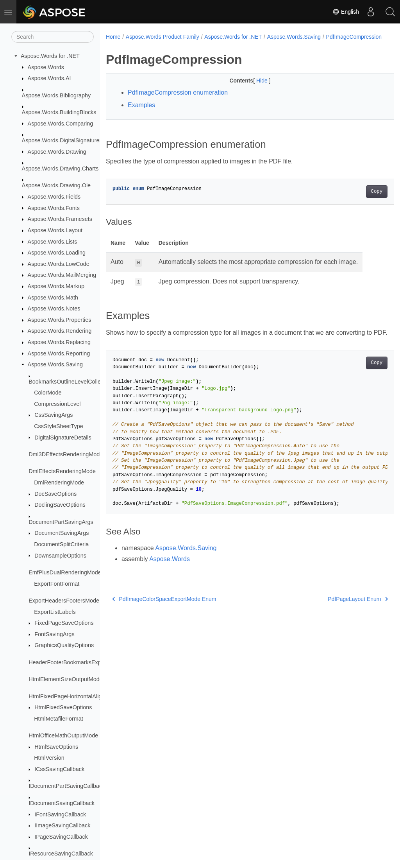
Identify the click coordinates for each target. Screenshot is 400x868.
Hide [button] (253, 89)
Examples (141, 113)
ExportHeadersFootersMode (64, 601)
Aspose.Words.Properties (60, 320)
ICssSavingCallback (59, 769)
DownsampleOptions (60, 556)
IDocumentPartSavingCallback (67, 786)
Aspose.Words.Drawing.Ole (56, 185)
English (346, 12)
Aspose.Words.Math (53, 298)
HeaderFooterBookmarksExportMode (75, 662)
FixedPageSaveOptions (64, 623)
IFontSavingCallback (60, 814)
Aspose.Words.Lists (53, 242)
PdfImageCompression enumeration (178, 101)
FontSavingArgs (54, 634)
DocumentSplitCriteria (61, 544)
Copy (356, 200)
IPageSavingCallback (61, 837)
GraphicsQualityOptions (64, 645)
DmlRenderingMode (59, 482)
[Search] (53, 37)
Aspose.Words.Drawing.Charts (60, 169)
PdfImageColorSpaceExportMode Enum (164, 617)
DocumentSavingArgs (62, 533)
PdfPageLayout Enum (338, 617)
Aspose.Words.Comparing (61, 124)
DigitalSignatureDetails (63, 438)
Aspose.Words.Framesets (60, 219)
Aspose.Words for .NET (50, 56)
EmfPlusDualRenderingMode (65, 572)
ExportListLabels (55, 612)
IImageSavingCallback (62, 825)
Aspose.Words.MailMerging (62, 275)
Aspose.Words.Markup (56, 286)
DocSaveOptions (55, 494)
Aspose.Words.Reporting (59, 353)
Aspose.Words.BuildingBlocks (59, 112)
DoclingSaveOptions (60, 505)
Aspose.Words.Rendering (60, 331)
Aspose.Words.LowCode (59, 264)
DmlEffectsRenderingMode (62, 471)
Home (113, 37)
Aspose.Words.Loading (57, 253)
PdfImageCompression (139, 45)
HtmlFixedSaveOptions (63, 707)
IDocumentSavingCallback (62, 803)
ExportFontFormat (57, 584)
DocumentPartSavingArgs (61, 522)
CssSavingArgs (54, 415)
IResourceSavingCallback (61, 854)
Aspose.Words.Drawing (57, 152)
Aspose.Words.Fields (54, 197)
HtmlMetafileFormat (59, 719)
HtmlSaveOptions (56, 747)
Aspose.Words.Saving (55, 364)
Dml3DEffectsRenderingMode (66, 454)
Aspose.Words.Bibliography (56, 95)
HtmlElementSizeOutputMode (66, 679)
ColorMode (48, 393)
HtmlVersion (49, 758)
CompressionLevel (57, 404)
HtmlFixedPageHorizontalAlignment (73, 696)
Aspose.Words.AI (49, 78)
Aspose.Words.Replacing (59, 342)
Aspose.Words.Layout (55, 230)
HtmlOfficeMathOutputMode (63, 735)
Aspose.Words (46, 67)
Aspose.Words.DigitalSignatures (62, 140)
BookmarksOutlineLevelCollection (71, 382)
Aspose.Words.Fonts (54, 208)
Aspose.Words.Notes (54, 308)
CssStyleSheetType (59, 426)
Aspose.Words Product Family (162, 37)
